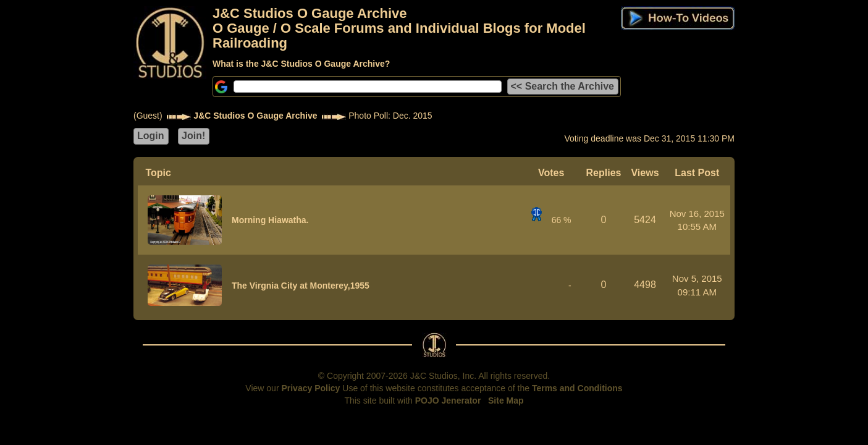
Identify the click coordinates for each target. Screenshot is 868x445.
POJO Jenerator (448, 400)
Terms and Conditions (577, 388)
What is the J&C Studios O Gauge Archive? (301, 64)
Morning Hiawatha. (270, 220)
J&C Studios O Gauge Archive (255, 116)
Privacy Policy (310, 388)
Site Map (506, 400)
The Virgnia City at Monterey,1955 (301, 286)
